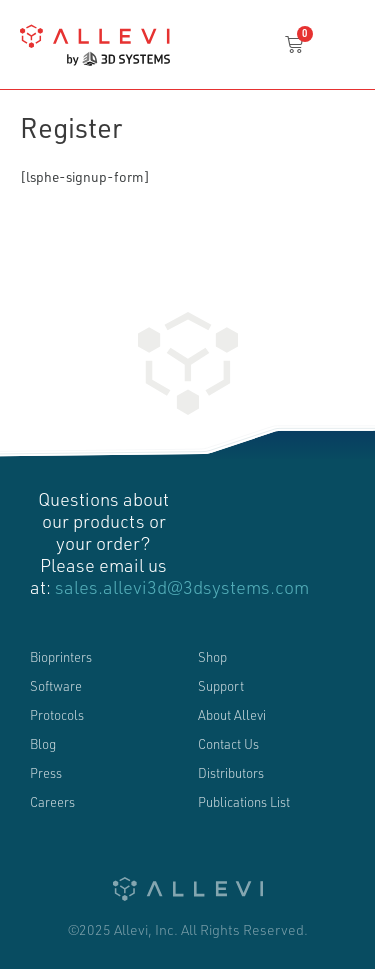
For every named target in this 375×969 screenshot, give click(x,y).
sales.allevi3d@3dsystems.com (182, 587)
